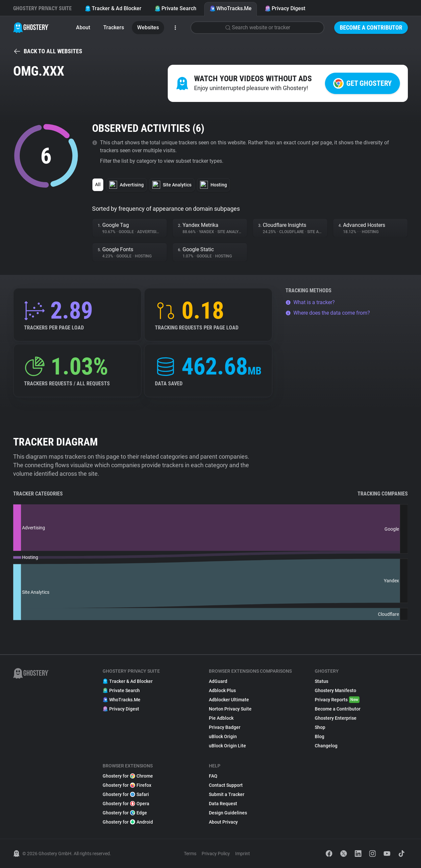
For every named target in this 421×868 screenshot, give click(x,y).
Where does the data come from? (328, 313)
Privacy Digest (285, 8)
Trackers (114, 27)
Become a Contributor (371, 27)
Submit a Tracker (227, 794)
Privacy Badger (225, 727)
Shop (320, 727)
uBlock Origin (223, 736)
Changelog (326, 746)
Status (322, 681)
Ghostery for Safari (126, 794)
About (83, 27)
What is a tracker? (310, 302)
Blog (320, 736)
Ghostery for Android (128, 822)
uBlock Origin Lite (227, 746)
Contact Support (226, 785)
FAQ (213, 776)
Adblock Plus (222, 690)
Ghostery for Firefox (127, 785)
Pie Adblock (221, 718)
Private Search (175, 8)
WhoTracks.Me (231, 8)
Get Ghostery (362, 83)
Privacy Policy (216, 854)
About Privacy (223, 822)
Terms (190, 854)
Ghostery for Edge (125, 813)
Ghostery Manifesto (335, 690)
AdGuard (218, 681)
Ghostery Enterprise (336, 718)
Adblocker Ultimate (229, 700)
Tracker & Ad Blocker (113, 8)
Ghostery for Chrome (128, 776)
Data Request (223, 804)
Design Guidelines (228, 813)
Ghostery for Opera (126, 804)
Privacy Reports (337, 700)
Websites (148, 27)
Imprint (243, 854)
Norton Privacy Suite (230, 709)
